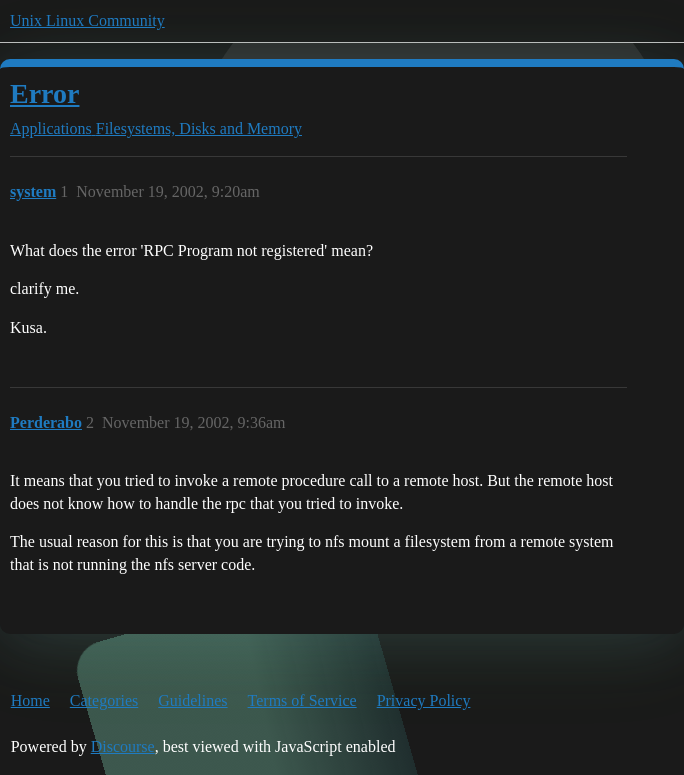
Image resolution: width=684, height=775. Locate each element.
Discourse (123, 746)
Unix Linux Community (87, 20)
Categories (104, 700)
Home (30, 700)
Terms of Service (302, 700)
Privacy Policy (424, 700)
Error (44, 93)
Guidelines (192, 700)
